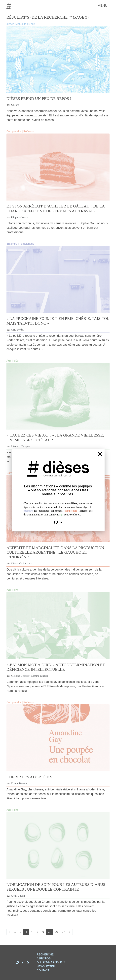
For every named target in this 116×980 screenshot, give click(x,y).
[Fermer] (100, 454)
